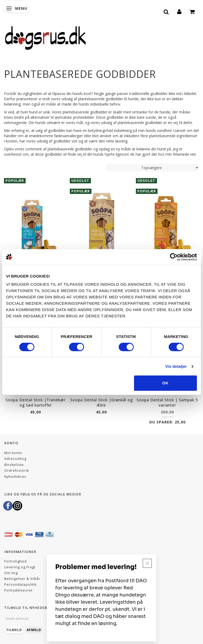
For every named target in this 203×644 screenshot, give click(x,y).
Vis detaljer (176, 366)
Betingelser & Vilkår (22, 579)
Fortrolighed (15, 561)
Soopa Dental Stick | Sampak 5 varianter (167, 402)
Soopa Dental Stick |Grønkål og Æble (101, 402)
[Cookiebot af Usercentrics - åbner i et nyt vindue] (174, 257)
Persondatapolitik (20, 585)
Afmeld (34, 630)
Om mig (11, 573)
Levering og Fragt (20, 567)
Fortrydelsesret (18, 590)
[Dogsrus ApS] (45, 37)
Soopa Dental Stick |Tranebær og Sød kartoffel (36, 402)
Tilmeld (14, 630)
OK (166, 383)
